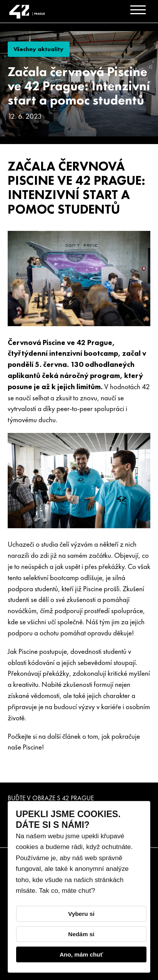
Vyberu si (81, 914)
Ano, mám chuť (81, 954)
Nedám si (81, 934)
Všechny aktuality (38, 49)
